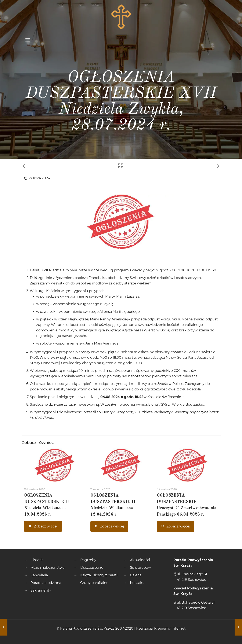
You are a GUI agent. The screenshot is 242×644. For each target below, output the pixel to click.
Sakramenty (41, 590)
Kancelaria (39, 575)
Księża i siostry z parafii (99, 575)
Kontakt (137, 583)
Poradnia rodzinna (46, 583)
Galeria (136, 575)
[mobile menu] (28, 40)
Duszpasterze (92, 568)
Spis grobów (140, 568)
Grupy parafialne (94, 583)
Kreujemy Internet (170, 628)
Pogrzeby (88, 560)
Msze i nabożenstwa (48, 568)
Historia (37, 560)
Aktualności (140, 560)
